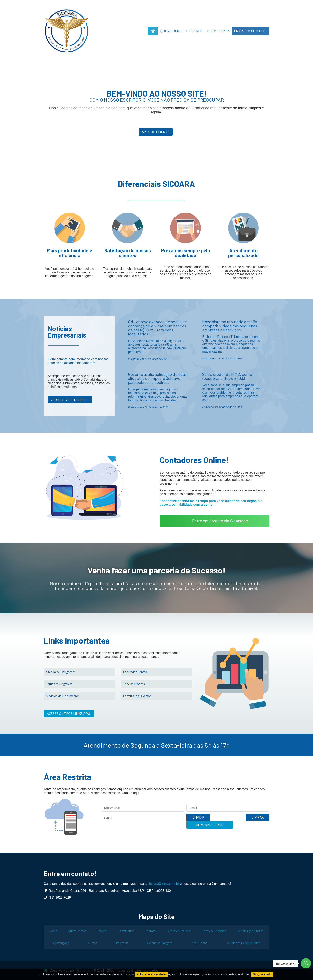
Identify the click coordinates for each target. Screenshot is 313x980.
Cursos (93, 943)
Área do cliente (155, 132)
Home (53, 931)
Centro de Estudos (179, 931)
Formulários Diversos (137, 696)
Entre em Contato (251, 31)
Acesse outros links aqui (69, 714)
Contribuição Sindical (250, 931)
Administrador (250, 821)
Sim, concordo (262, 974)
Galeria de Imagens (160, 943)
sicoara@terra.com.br (163, 884)
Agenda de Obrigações (61, 672)
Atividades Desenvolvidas (243, 943)
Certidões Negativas (59, 684)
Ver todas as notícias (70, 400)
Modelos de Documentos (63, 696)
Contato (150, 931)
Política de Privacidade (151, 974)
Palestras (122, 943)
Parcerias (195, 31)
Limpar (218, 821)
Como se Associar (214, 931)
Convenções (61, 943)
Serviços (102, 931)
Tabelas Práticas (134, 684)
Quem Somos (171, 31)
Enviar (197, 821)
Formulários (219, 31)
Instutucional (200, 943)
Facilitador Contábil (136, 672)
